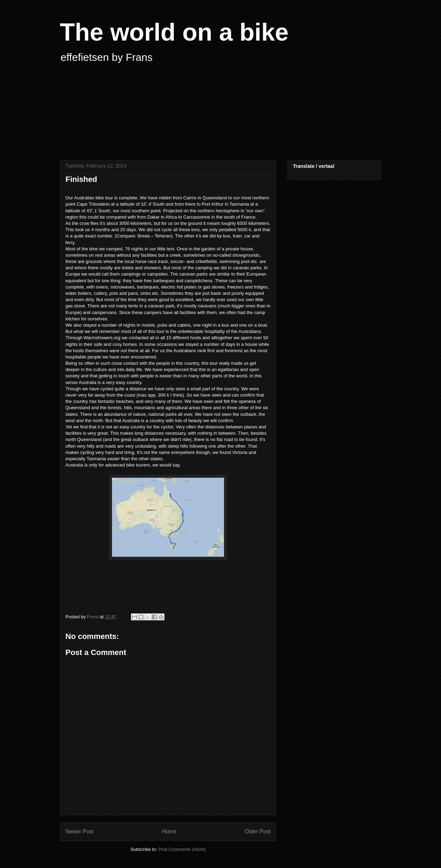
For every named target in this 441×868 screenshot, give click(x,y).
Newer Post (80, 831)
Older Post (258, 831)
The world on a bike (174, 32)
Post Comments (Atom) (182, 849)
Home (169, 831)
